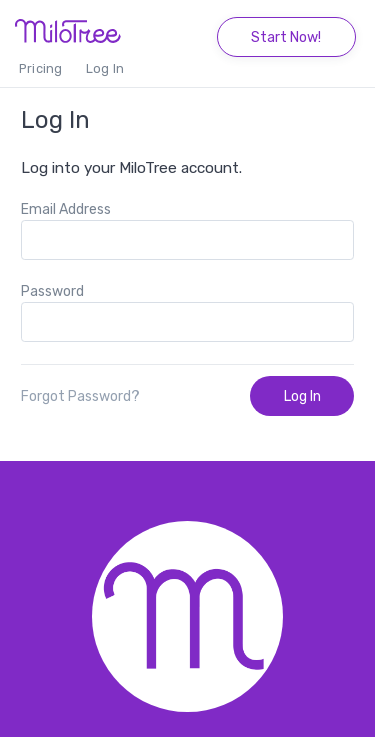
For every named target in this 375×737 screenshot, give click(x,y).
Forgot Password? (80, 396)
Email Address (66, 209)
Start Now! (286, 37)
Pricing (40, 68)
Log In (105, 68)
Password (52, 291)
